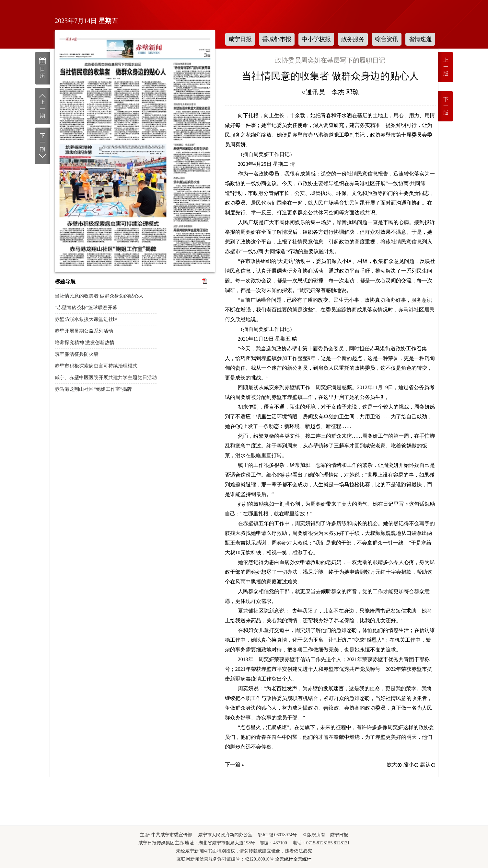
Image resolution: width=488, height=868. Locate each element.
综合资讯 (387, 39)
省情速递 (420, 39)
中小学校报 (316, 39)
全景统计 (284, 859)
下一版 (446, 106)
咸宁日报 (240, 39)
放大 (394, 765)
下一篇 (234, 765)
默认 (428, 765)
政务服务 (353, 39)
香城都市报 (277, 39)
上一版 (446, 67)
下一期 (42, 146)
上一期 (42, 106)
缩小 (411, 765)
